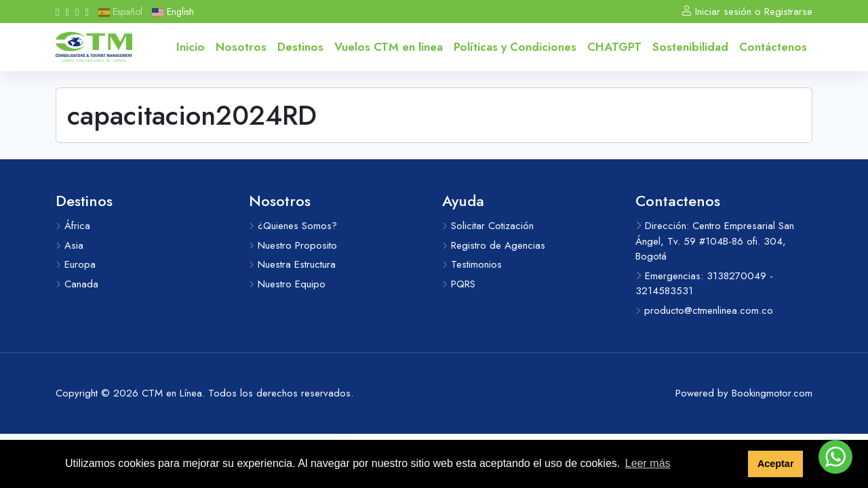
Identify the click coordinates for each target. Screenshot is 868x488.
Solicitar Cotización (488, 226)
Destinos (300, 47)
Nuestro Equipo (287, 284)
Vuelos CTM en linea (389, 47)
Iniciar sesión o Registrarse (747, 12)
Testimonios (472, 264)
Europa (76, 264)
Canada (77, 284)
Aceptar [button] (776, 464)
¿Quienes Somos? (293, 226)
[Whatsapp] (77, 12)
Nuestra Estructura (292, 264)
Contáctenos (773, 47)
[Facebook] (57, 12)
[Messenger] (86, 12)
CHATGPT (614, 47)
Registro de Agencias (494, 245)
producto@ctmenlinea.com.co (704, 310)
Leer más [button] (648, 463)
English (173, 12)
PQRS (459, 284)
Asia (70, 245)
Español (120, 12)
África (73, 226)
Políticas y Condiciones (515, 47)
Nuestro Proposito (293, 245)
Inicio (191, 47)
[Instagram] (67, 12)
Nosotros (241, 47)
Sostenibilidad (690, 47)
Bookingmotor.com (772, 393)
